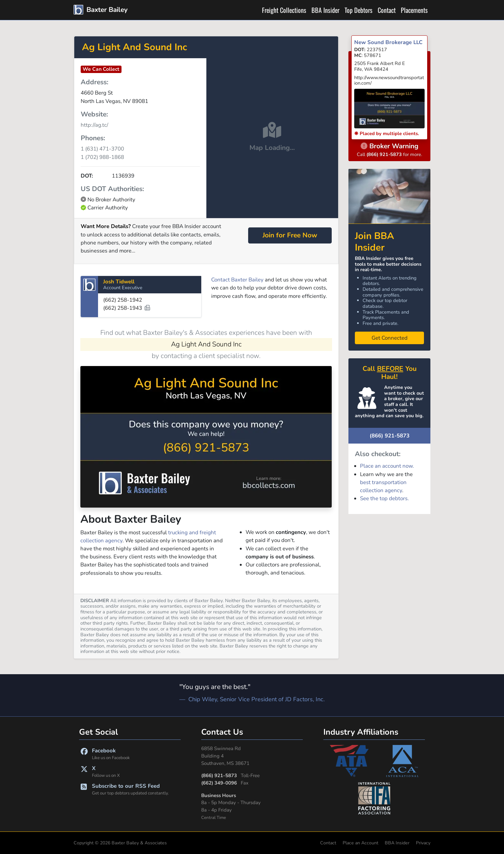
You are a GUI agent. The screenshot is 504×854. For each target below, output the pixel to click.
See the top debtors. (384, 498)
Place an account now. (387, 466)
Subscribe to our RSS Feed (135, 789)
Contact (387, 10)
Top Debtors (359, 10)
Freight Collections (284, 10)
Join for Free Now (290, 235)
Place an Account (360, 843)
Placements (414, 10)
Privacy (423, 843)
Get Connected (390, 338)
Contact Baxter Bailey (237, 280)
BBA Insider (325, 10)
